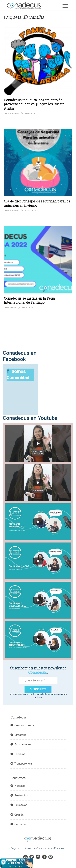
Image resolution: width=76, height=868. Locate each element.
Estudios (20, 754)
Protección (21, 795)
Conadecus (10, 308)
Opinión (19, 815)
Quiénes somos (24, 725)
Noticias (20, 786)
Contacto (20, 824)
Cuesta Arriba (12, 113)
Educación (21, 805)
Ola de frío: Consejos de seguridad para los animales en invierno (37, 203)
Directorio (20, 735)
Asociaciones (23, 744)
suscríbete (38, 689)
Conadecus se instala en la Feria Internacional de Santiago (29, 300)
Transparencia (23, 764)
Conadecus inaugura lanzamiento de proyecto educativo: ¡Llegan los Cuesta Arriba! (34, 104)
